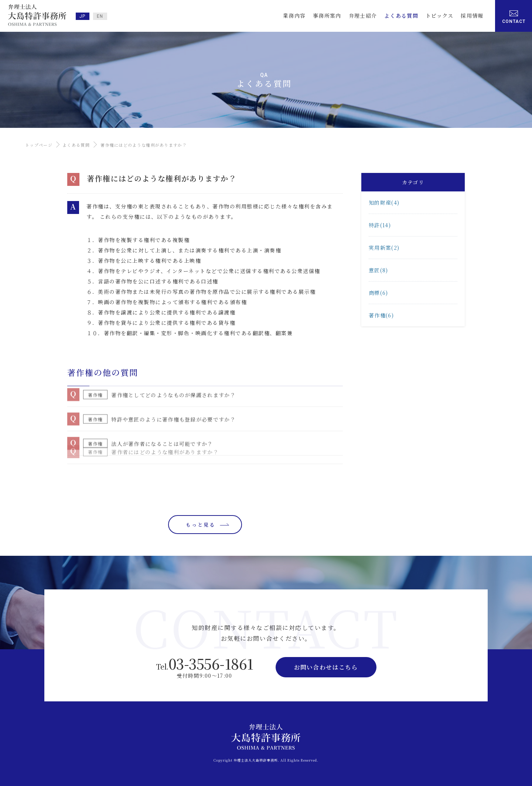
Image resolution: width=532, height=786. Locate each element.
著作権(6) (381, 315)
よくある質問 (76, 145)
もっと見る (201, 525)
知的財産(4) (384, 203)
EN (100, 16)
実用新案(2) (384, 248)
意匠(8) (378, 270)
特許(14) (380, 225)
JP (83, 16)
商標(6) (378, 293)
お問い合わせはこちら (326, 667)
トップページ (39, 145)
